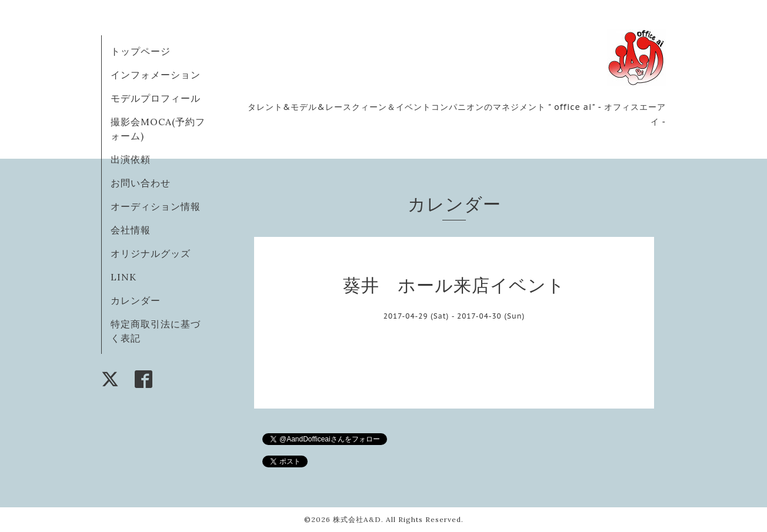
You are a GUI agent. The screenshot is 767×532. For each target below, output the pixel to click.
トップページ (141, 51)
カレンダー (136, 300)
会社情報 (131, 230)
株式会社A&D (357, 519)
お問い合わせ (141, 183)
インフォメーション (156, 75)
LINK (124, 277)
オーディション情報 (156, 206)
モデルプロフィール (156, 98)
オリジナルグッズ (151, 253)
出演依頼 (131, 159)
